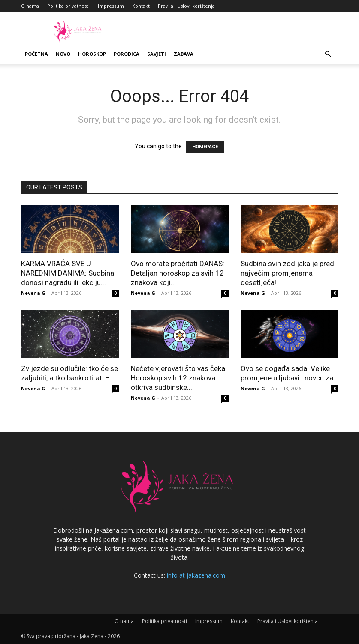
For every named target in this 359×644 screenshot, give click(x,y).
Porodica (127, 54)
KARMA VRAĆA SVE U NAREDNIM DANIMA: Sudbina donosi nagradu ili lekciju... (68, 273)
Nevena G (33, 293)
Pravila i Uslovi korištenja (186, 6)
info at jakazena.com (196, 575)
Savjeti (157, 54)
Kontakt (141, 6)
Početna (36, 54)
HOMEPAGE (205, 147)
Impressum (111, 6)
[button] (328, 54)
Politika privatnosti (68, 6)
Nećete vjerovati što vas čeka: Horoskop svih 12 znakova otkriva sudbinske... (179, 378)
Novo (63, 54)
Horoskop (92, 54)
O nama (30, 6)
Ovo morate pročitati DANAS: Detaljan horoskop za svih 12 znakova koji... (178, 273)
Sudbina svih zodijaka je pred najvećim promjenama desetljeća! (287, 273)
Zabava (184, 54)
